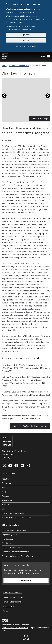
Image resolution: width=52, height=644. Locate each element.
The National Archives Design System (17, 556)
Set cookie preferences (26, 46)
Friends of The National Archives (15, 552)
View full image (39, 119)
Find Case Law (8, 539)
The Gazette (7, 543)
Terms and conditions (12, 602)
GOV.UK (26, 637)
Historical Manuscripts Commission (17, 517)
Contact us (6, 483)
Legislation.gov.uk (9, 535)
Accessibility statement (12, 593)
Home (4, 66)
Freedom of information (13, 597)
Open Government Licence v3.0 (15, 628)
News (4, 487)
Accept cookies (26, 35)
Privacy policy (8, 606)
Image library (7, 500)
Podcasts (5, 496)
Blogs (4, 492)
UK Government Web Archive (14, 530)
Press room (7, 505)
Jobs (4, 509)
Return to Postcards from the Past (30, 426)
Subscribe (26, 581)
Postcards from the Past (19, 66)
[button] (4, 97)
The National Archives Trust (14, 548)
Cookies (6, 611)
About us (6, 479)
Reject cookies (26, 40)
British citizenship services (13, 513)
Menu (46, 57)
